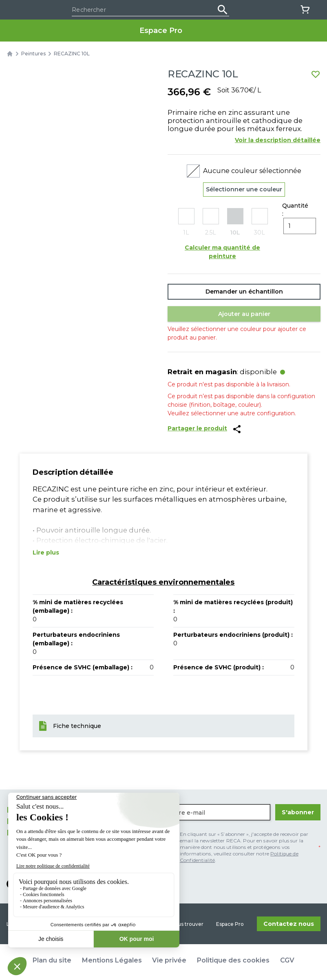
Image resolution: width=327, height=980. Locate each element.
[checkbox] (242, 851)
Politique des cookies (233, 964)
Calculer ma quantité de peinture (222, 255)
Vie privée (169, 964)
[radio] (186, 226)
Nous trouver (187, 927)
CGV (287, 964)
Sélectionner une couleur (244, 191)
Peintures (33, 54)
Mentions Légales (112, 964)
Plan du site (52, 964)
